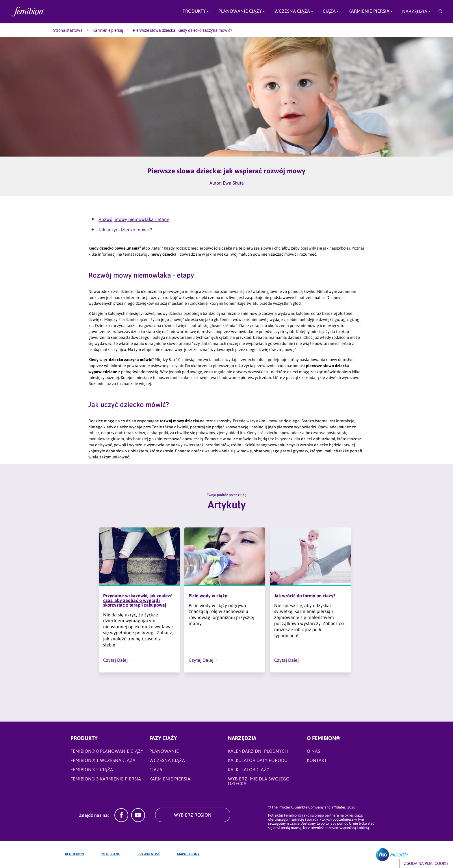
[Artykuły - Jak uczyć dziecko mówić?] (229, 230)
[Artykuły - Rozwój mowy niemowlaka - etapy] (229, 219)
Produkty (194, 11)
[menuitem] (73, 30)
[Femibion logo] (57, 12)
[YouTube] (138, 820)
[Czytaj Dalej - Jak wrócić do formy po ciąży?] (292, 660)
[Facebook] (121, 820)
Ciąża (329, 11)
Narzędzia (415, 11)
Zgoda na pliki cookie (426, 863)
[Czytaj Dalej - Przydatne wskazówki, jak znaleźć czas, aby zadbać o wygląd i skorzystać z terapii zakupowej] (120, 660)
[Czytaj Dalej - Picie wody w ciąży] (206, 660)
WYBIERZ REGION (193, 815)
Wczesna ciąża (292, 11)
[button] (131, 660)
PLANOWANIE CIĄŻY (240, 11)
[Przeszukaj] (440, 12)
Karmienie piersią (369, 11)
